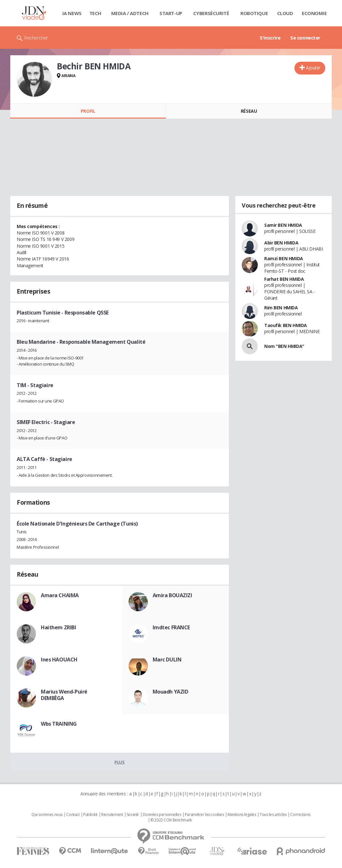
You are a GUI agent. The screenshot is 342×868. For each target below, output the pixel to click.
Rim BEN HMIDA (281, 308)
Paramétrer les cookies (204, 815)
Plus (119, 762)
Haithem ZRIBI (59, 627)
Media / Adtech (130, 13)
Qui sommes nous (47, 815)
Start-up (171, 13)
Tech (95, 13)
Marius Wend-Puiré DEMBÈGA (64, 695)
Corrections (300, 815)
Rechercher (36, 38)
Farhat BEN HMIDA (284, 279)
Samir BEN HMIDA (283, 225)
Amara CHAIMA (60, 595)
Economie (314, 13)
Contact (73, 815)
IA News (72, 13)
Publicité (90, 815)
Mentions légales (242, 815)
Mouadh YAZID (171, 692)
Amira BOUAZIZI (172, 595)
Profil (88, 111)
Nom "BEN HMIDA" (284, 346)
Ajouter (313, 68)
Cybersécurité (211, 13)
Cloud (285, 13)
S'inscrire (270, 38)
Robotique (254, 13)
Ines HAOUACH (59, 660)
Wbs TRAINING (59, 724)
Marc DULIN (167, 660)
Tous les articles (273, 815)
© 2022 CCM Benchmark (171, 820)
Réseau (249, 111)
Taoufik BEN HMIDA (286, 325)
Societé (133, 815)
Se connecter (305, 38)
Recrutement (112, 815)
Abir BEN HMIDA (281, 243)
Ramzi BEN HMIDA (284, 258)
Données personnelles (162, 815)
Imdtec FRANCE (171, 627)
